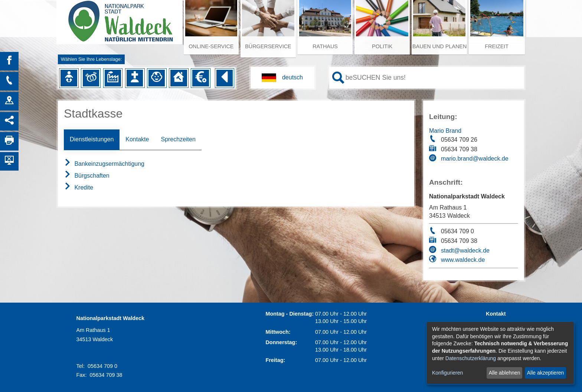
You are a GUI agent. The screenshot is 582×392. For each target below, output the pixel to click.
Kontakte (137, 139)
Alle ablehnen (505, 373)
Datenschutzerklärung (471, 358)
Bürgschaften (87, 176)
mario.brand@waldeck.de (475, 159)
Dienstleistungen (92, 139)
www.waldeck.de (463, 260)
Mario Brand (445, 131)
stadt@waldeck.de (465, 251)
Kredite (79, 187)
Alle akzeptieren (546, 373)
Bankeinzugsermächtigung (104, 164)
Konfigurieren (447, 373)
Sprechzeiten (178, 139)
